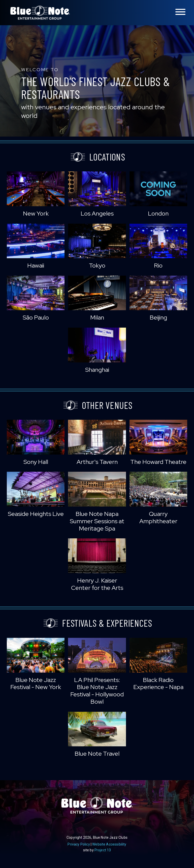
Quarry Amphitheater (158, 517)
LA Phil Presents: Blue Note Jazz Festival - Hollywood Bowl (97, 691)
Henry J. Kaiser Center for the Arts (97, 584)
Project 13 (103, 850)
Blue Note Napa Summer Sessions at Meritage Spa (97, 521)
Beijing (158, 317)
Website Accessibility (109, 844)
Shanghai (97, 370)
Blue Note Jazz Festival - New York (36, 683)
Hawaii (36, 265)
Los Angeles (97, 213)
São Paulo (36, 317)
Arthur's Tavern (97, 462)
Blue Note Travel (97, 754)
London (158, 213)
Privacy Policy (79, 844)
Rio (158, 265)
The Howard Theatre (158, 462)
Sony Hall (36, 462)
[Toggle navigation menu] (180, 12)
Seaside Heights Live (36, 514)
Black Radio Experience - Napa (158, 683)
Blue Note (40, 13)
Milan (97, 317)
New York (36, 213)
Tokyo (97, 265)
